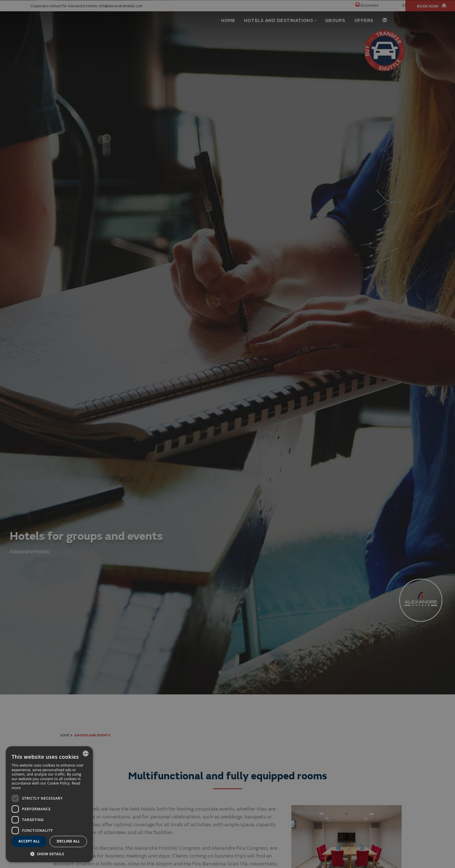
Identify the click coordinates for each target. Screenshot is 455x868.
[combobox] (86, 754)
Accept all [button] (29, 841)
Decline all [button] (68, 841)
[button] (49, 854)
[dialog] (49, 804)
